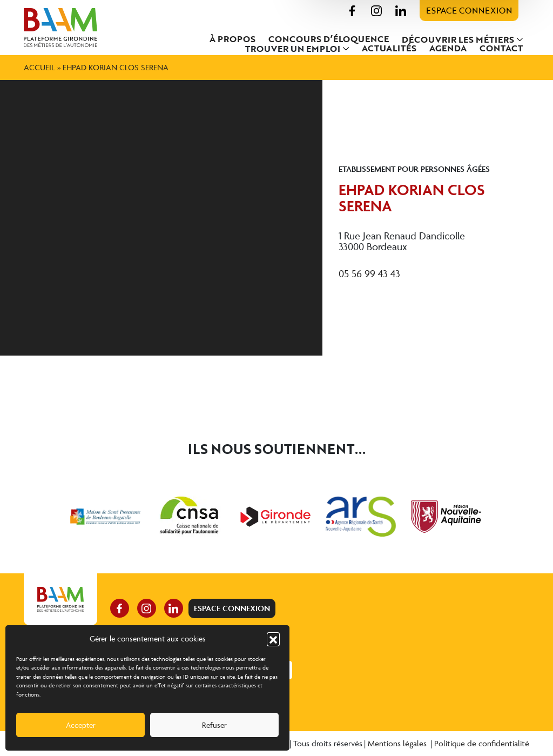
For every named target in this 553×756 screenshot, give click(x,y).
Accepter (81, 725)
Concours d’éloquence (329, 39)
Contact (501, 48)
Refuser (214, 725)
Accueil (39, 67)
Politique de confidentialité (482, 743)
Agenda (448, 48)
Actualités (389, 48)
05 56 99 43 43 (369, 273)
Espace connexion (469, 10)
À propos (232, 39)
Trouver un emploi (293, 49)
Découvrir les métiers (458, 39)
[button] (273, 639)
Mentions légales (398, 743)
